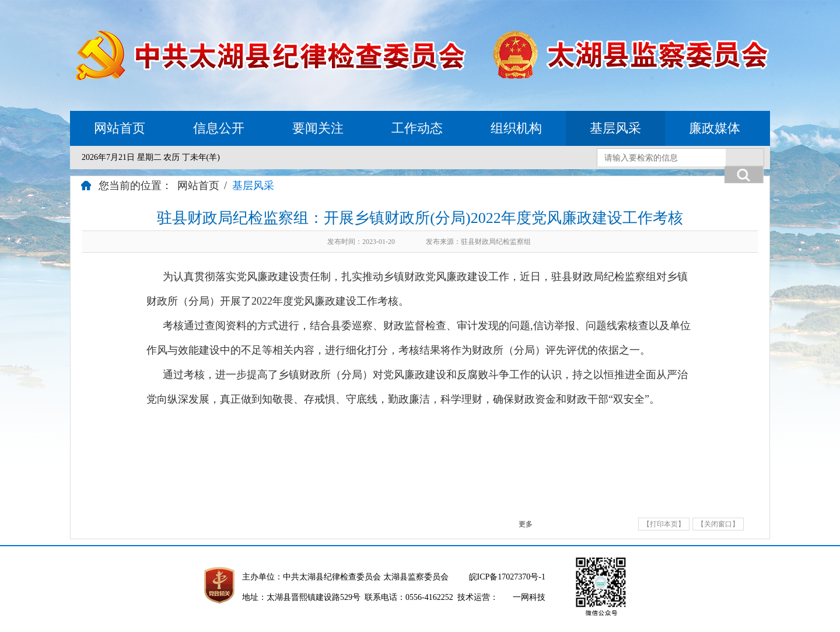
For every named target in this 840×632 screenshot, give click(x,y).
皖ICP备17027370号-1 (507, 577)
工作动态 (417, 128)
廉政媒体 (715, 128)
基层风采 (615, 128)
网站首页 (120, 128)
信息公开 (219, 128)
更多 (526, 524)
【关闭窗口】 (718, 524)
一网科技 (529, 597)
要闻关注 (318, 128)
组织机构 (516, 128)
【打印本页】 (664, 524)
